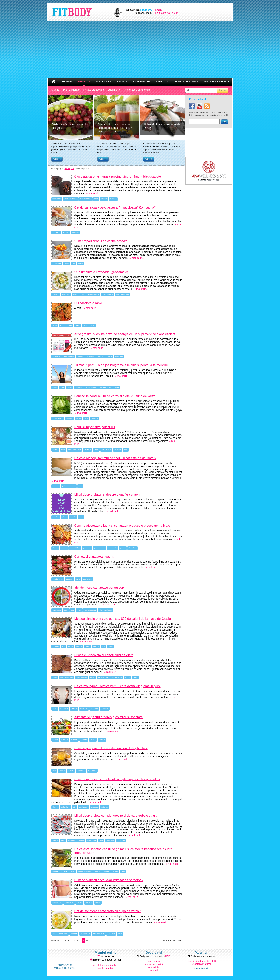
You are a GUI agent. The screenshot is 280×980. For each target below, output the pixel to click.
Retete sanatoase (94, 90)
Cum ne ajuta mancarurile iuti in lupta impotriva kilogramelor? (117, 779)
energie (100, 356)
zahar (70, 387)
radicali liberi (75, 548)
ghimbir (71, 771)
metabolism (65, 807)
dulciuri (104, 199)
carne (78, 579)
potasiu (55, 449)
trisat (62, 387)
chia (104, 646)
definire (55, 739)
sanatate (118, 449)
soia (80, 486)
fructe (96, 199)
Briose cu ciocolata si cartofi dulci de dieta (104, 655)
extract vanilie (117, 677)
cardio (55, 387)
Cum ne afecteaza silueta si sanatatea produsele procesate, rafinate (122, 526)
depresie (74, 933)
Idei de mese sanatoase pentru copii (100, 588)
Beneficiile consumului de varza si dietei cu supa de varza (115, 396)
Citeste (57, 159)
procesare (87, 548)
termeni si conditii (154, 964)
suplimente (119, 356)
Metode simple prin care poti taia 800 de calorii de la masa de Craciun (123, 619)
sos (63, 646)
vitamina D (92, 771)
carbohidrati (57, 902)
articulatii (76, 232)
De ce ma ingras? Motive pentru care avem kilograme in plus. (117, 686)
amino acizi (88, 579)
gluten (65, 517)
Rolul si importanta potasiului (95, 427)
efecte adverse (99, 933)
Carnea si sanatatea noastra (94, 557)
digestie (66, 232)
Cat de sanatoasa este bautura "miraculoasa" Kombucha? (115, 208)
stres (123, 871)
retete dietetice (93, 294)
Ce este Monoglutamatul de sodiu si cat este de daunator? (115, 458)
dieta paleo (92, 840)
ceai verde (91, 356)
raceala (115, 871)
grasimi (76, 294)
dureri (73, 871)
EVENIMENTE (141, 81)
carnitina (80, 356)
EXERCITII (162, 81)
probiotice (56, 232)
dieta (81, 517)
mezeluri (56, 486)
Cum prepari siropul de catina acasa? (101, 241)
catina (66, 263)
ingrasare (94, 708)
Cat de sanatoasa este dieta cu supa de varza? (107, 911)
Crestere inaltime (202, 964)
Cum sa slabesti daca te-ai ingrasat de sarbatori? (109, 880)
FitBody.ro (69, 168)
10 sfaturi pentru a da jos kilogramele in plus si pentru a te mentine (121, 365)
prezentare (154, 961)
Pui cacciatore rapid (88, 303)
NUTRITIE (84, 81)
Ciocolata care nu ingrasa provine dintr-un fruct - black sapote (118, 177)
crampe (55, 871)
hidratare (87, 449)
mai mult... (94, 193)
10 (91, 941)
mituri (63, 840)
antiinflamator (58, 418)
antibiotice (64, 708)
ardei (92, 325)
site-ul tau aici (202, 968)
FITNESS (67, 81)
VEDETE (122, 81)
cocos (128, 677)
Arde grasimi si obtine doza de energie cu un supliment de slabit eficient (125, 334)
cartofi (135, 677)
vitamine (95, 418)
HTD (168, 956)
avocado (113, 199)
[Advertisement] (140, 50)
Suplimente (114, 90)
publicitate (154, 967)
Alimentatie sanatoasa (137, 90)
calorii (85, 325)
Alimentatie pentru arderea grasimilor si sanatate (109, 717)
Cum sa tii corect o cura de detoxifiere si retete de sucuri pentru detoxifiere (115, 128)
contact (154, 970)
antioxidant (57, 263)
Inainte (177, 941)
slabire (109, 356)
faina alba (79, 387)
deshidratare (85, 933)
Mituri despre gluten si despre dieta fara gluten (107, 495)
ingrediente (113, 548)
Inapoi (167, 941)
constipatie (121, 840)
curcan (88, 646)
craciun (96, 646)
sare (126, 449)
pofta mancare (85, 199)
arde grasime (69, 356)
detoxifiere (133, 548)
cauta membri (106, 968)
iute (74, 807)
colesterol (66, 294)
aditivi (55, 708)
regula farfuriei (91, 387)
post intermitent (106, 387)
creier (96, 449)
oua (83, 294)
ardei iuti (105, 807)
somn (117, 387)
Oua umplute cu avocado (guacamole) (101, 272)
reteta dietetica (90, 610)
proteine (69, 579)
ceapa (77, 325)
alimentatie (57, 610)
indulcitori (84, 708)
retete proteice (108, 294)
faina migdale (103, 677)
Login (158, 10)
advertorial (57, 356)
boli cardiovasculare (60, 933)
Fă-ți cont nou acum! (167, 13)
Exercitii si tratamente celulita (202, 961)
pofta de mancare (69, 486)
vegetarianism (58, 579)
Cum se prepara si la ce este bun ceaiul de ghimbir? (111, 748)
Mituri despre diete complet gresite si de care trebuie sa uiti (116, 816)
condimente (83, 807)
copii (66, 610)
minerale (69, 418)
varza (86, 418)
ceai (74, 263)
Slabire (55, 90)
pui (61, 325)
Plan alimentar (72, 90)
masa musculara (75, 449)
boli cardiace (106, 449)
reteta (80, 263)
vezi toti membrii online (106, 965)
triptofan (56, 646)
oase (63, 449)
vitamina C (57, 199)
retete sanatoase (70, 199)
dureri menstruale (85, 871)
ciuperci (69, 325)
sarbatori (89, 902)
